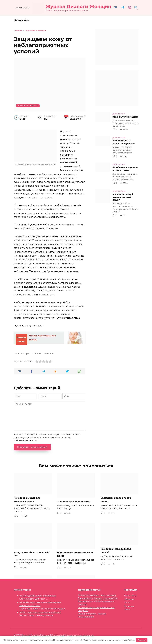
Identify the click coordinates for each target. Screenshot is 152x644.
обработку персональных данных (31, 437)
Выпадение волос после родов (39, 596)
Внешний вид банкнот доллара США (98, 598)
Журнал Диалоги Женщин (78, 6)
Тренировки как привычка (74, 501)
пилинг (49, 354)
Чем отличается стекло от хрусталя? (124, 142)
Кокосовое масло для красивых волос (27, 499)
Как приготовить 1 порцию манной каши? (123, 197)
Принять (142, 640)
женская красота (24, 354)
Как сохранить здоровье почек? (116, 550)
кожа (39, 354)
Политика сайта (129, 608)
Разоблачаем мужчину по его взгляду (125, 169)
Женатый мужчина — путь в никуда (97, 595)
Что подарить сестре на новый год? (42, 612)
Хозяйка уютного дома (125, 117)
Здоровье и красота (28, 106)
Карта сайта (23, 8)
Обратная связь (129, 601)
